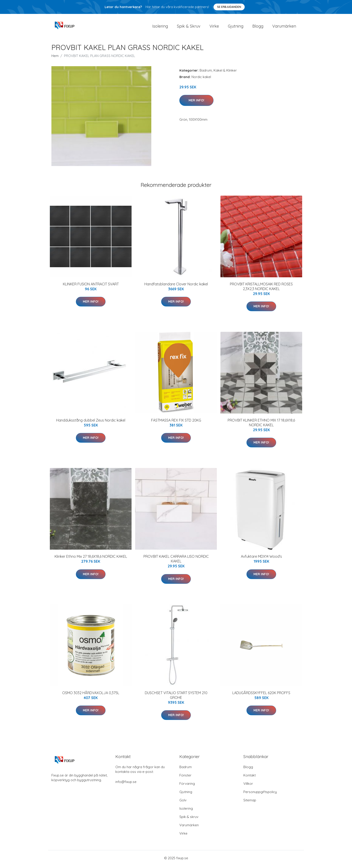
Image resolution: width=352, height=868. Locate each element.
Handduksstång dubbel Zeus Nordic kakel (91, 422)
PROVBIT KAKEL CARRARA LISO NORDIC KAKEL (176, 561)
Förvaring (187, 786)
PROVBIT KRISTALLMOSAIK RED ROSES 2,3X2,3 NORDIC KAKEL (261, 289)
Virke (214, 27)
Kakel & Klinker (225, 73)
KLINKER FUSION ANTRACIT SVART (91, 286)
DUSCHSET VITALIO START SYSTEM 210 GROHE (176, 697)
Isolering (160, 27)
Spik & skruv (189, 819)
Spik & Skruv (189, 27)
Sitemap (250, 802)
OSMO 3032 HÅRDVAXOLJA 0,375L (91, 695)
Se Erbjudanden (229, 7)
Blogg (258, 27)
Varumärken (284, 27)
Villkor (248, 786)
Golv (183, 802)
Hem (55, 58)
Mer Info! (196, 103)
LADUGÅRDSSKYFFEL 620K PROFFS (261, 695)
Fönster (185, 777)
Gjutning (236, 27)
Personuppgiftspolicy (260, 794)
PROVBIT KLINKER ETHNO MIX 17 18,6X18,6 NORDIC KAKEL (261, 425)
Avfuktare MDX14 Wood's (261, 559)
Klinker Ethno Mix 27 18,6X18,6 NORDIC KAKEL (91, 559)
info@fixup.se (126, 784)
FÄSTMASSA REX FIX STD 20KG (176, 422)
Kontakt (250, 777)
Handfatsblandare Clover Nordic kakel (176, 286)
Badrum (206, 73)
